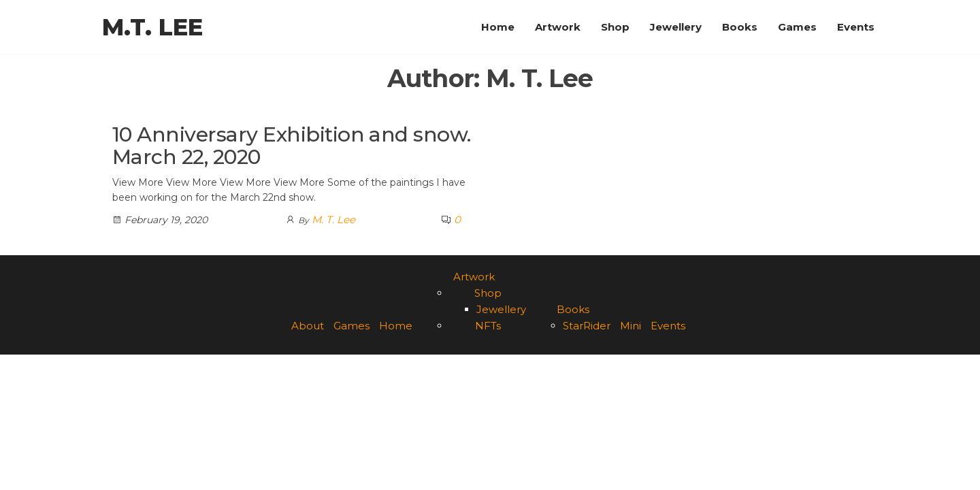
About (308, 326)
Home (498, 27)
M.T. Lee (152, 27)
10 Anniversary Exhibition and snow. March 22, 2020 (292, 146)
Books (740, 27)
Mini (631, 326)
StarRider (587, 326)
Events (856, 27)
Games (797, 27)
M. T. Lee (333, 219)
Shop (615, 27)
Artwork (558, 27)
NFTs (488, 326)
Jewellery (676, 27)
